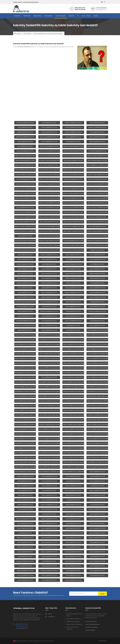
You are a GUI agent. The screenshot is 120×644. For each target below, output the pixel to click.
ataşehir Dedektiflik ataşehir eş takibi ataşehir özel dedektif (101, 429)
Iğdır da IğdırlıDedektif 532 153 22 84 (25, 208)
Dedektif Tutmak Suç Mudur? (97, 250)
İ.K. (78, 16)
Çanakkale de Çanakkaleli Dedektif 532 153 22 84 (51, 160)
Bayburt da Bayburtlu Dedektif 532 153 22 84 (74, 217)
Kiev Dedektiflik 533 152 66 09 (73, 142)
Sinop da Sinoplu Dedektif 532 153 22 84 (49, 189)
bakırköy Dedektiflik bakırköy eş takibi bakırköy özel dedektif (48, 34)
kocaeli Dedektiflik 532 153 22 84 (97, 500)
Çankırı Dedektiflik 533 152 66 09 (49, 557)
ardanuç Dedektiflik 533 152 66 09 (73, 321)
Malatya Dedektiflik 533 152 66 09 (25, 571)
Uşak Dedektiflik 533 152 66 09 (73, 481)
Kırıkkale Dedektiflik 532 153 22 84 (73, 505)
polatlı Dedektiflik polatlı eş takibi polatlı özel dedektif (100, 349)
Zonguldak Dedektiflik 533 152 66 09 (25, 561)
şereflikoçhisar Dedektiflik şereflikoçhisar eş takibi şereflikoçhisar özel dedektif (58, 349)
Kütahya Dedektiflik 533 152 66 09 (25, 500)
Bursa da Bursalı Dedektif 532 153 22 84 (73, 212)
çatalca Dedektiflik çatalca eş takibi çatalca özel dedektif (29, 415)
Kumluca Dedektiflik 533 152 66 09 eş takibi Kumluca (52, 439)
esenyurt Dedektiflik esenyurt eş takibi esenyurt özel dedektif (29, 410)
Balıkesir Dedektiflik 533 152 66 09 (49, 552)
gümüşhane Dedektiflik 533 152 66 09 (25, 519)
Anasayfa (17, 16)
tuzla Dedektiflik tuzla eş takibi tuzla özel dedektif (75, 387)
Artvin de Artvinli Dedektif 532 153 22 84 (49, 146)
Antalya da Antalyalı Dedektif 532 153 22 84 (98, 231)
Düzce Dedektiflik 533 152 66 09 (73, 519)
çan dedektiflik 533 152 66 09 (97, 264)
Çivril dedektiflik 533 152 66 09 (73, 259)
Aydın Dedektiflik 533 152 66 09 (97, 566)
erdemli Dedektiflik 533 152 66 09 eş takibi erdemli (99, 340)
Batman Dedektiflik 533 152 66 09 (49, 528)
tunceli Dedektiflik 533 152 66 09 (97, 476)
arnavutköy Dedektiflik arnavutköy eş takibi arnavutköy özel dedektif (80, 429)
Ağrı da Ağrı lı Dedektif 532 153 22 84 (97, 226)
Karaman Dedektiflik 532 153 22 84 (49, 505)
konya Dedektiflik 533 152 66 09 (97, 495)
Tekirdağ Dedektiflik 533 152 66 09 (49, 542)
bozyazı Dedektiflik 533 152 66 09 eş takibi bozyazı (27, 344)
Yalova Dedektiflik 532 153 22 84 (97, 481)
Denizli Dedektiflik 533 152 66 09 (97, 542)
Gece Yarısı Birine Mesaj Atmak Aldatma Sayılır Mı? (76, 236)
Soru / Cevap (86, 16)
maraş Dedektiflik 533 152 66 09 (25, 509)
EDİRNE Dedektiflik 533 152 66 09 (97, 278)
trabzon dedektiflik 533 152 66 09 (49, 575)
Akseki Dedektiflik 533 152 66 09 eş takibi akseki (74, 453)
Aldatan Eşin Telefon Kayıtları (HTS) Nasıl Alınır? (50, 241)
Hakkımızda (27, 16)
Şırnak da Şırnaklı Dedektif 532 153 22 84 (25, 184)
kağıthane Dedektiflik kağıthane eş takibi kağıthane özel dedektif (103, 401)
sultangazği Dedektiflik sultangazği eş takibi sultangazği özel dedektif (80, 391)
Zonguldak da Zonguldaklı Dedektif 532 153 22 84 (51, 175)
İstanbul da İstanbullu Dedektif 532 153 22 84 (74, 203)
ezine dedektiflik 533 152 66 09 (49, 269)
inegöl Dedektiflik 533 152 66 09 (73, 302)
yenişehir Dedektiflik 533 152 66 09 (49, 297)
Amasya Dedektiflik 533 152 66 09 (25, 575)
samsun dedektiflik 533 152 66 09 (73, 566)
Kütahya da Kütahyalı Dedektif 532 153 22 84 (98, 193)
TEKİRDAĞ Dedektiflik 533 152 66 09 (49, 283)
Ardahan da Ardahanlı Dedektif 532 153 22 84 (98, 222)
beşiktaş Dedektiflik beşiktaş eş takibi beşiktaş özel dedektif (101, 420)
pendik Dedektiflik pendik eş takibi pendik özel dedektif (76, 396)
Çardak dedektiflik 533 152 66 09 (25, 259)
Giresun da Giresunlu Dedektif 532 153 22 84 (98, 208)
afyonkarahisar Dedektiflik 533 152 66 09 (73, 533)
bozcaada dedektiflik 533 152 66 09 (73, 264)
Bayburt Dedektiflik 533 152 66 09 (25, 528)
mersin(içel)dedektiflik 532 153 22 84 (25, 123)
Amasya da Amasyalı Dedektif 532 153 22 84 (50, 226)
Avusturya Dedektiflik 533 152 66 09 (73, 132)
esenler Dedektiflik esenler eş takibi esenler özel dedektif (100, 410)
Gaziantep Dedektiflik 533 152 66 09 (73, 552)
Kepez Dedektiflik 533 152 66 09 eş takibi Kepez (74, 439)
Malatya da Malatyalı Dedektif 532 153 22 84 (74, 193)
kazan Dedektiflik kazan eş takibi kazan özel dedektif (76, 358)
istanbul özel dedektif (92, 627)
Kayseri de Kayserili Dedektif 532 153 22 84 (49, 151)
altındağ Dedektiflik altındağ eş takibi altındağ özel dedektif (102, 373)
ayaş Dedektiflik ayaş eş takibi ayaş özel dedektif (75, 373)
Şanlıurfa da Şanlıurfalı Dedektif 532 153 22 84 (98, 184)
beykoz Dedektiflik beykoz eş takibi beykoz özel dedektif (52, 415)
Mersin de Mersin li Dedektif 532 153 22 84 (73, 231)
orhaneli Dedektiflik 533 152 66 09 (97, 292)
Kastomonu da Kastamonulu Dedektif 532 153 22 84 (100, 198)
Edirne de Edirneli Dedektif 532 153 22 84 (25, 160)
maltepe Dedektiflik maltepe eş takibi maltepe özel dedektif (101, 396)
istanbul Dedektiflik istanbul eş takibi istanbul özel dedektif (77, 382)
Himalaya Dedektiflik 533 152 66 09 (25, 476)
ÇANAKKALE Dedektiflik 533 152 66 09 (25, 283)
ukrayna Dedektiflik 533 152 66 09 (73, 288)
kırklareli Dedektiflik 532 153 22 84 (25, 505)
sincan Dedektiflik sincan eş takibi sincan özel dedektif (76, 349)
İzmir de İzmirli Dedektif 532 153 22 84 (97, 151)
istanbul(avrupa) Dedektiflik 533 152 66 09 (73, 509)
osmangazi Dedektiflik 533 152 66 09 (97, 311)
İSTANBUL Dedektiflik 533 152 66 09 (73, 278)
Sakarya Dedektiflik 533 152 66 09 (73, 486)
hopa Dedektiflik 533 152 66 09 (97, 316)
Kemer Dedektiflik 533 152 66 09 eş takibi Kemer (50, 443)
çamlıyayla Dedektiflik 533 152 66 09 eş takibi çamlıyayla (77, 340)
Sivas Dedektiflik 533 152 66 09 (49, 580)
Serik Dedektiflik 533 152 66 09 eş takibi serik (49, 434)
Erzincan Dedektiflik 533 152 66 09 (73, 557)
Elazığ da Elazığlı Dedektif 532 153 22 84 (49, 208)
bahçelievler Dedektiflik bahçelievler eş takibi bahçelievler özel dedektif (32, 429)
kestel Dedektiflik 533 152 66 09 (73, 297)
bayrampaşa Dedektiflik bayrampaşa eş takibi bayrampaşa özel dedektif (33, 424)
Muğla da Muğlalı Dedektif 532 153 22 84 (49, 193)
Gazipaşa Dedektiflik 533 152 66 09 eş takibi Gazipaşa (52, 448)
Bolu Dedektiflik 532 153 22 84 (49, 123)
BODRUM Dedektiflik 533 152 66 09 (25, 278)
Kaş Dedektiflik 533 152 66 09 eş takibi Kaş (25, 443)
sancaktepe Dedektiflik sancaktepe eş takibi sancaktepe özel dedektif (32, 396)
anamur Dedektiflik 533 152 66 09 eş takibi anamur (51, 344)
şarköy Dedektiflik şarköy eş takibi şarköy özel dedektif (52, 462)
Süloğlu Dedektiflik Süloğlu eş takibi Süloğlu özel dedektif (29, 467)
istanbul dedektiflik (91, 622)
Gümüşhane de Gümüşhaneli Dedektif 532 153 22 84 (76, 156)
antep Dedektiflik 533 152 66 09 (25, 330)
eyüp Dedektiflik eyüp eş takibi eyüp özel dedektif (51, 410)
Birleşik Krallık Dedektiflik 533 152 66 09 (25, 137)
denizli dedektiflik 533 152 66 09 (25, 255)
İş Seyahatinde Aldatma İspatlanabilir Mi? (25, 245)
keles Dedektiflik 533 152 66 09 (49, 307)
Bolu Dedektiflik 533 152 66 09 (73, 571)
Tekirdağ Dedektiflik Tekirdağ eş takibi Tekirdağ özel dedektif (78, 170)
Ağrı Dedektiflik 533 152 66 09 (73, 330)
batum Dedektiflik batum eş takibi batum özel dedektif (76, 377)
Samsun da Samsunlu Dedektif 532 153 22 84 (26, 189)
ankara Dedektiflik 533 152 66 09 (49, 377)
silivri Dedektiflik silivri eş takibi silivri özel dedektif (99, 391)
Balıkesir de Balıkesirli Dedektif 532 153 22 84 (26, 165)
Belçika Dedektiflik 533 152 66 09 (49, 132)
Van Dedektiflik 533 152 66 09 (25, 566)
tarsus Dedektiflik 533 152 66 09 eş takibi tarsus (74, 335)
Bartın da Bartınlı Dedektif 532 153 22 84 (49, 222)
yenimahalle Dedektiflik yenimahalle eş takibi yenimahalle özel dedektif (32, 349)
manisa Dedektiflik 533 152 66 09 (49, 500)
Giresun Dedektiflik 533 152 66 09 (25, 542)
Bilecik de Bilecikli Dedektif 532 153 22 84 (97, 160)
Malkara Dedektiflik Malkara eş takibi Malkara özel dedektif (101, 453)
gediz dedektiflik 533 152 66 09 (97, 269)
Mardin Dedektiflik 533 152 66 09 (49, 495)
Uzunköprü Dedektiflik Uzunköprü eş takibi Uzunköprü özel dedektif (31, 175)
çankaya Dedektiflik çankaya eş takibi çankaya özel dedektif (54, 368)
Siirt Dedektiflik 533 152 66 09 (97, 486)
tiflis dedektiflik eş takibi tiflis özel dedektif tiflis (50, 382)
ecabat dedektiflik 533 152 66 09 (25, 269)
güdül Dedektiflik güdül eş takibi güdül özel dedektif (28, 363)
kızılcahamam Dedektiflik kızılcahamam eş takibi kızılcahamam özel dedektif (82, 354)
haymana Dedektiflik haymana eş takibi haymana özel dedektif (103, 358)
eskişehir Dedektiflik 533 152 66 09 (49, 519)
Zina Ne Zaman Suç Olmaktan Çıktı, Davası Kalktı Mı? (76, 250)
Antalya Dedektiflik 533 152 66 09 (25, 547)
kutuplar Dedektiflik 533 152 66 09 (97, 472)
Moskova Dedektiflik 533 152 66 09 (97, 137)
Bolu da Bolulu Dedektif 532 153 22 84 (97, 217)
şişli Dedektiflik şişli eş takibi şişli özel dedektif (26, 391)
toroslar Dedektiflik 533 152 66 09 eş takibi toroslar (99, 330)
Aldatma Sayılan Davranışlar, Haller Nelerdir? (50, 236)
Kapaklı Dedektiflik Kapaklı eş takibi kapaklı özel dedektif (101, 458)
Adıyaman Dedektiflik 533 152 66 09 (49, 533)
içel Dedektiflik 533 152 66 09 (73, 325)
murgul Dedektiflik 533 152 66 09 (25, 316)
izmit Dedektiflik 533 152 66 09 (97, 321)
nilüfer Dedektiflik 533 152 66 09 (73, 311)
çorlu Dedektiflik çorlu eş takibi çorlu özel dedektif (99, 462)
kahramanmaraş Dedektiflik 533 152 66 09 (25, 325)
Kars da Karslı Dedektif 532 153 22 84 (73, 198)
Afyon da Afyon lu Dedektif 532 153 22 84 (73, 226)
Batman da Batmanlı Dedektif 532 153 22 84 (50, 217)
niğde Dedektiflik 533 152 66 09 (25, 495)
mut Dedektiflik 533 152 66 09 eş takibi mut (49, 340)
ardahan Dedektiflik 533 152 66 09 (97, 528)
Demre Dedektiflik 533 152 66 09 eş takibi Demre (74, 448)
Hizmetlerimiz (48, 16)
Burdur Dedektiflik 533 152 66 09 (49, 524)
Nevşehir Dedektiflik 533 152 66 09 (97, 491)
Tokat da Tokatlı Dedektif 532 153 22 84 (97, 179)
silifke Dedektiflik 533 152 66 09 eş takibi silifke (50, 335)
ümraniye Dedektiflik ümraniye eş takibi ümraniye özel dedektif (54, 387)
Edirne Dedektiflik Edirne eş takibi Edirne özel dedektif (100, 170)
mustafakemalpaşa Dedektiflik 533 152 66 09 (26, 302)
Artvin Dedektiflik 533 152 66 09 (97, 571)
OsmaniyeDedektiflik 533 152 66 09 (73, 491)
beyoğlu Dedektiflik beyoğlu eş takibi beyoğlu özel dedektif (77, 415)
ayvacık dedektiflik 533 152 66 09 (97, 259)
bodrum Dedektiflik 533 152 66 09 (49, 476)
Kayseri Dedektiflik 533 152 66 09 (97, 547)
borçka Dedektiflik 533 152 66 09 (73, 316)
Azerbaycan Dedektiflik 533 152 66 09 (97, 127)
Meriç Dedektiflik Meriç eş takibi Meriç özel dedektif (51, 472)
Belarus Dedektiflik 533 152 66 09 (97, 142)
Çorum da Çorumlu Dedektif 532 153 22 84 (25, 212)
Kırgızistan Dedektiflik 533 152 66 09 (73, 123)
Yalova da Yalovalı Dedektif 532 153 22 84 (73, 175)
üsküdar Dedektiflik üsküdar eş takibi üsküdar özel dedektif (29, 387)
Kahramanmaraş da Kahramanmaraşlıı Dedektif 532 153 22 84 (55, 198)
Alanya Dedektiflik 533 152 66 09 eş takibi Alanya (27, 453)
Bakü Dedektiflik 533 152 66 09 (25, 127)
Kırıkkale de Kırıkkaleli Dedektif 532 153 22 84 (74, 146)
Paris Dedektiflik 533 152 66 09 (97, 132)
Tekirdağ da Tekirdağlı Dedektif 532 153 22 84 (50, 184)
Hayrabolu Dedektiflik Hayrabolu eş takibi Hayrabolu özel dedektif (79, 458)
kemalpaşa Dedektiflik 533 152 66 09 (25, 321)
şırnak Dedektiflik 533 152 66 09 (49, 486)
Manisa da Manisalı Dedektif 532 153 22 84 (25, 193)
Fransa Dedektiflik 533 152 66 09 (25, 142)
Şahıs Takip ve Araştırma (74, 619)
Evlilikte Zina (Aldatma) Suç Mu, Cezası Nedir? (50, 250)
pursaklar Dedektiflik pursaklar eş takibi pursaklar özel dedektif (30, 354)
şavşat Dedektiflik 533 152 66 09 (49, 316)
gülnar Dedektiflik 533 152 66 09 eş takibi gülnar (99, 335)
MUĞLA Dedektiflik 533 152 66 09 (49, 278)
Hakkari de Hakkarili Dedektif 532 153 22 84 (25, 156)
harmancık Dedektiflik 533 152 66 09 (49, 302)
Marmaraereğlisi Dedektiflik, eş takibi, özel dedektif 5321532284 (30, 458)
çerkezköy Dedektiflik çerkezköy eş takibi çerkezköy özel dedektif (78, 462)
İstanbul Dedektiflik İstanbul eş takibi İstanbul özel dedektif (53, 170)
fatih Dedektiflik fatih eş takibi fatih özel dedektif (99, 406)
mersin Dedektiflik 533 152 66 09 (97, 325)
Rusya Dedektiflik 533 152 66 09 (73, 137)
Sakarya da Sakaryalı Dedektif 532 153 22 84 (98, 189)
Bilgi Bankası (37, 16)
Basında (71, 16)
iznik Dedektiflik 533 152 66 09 (97, 302)
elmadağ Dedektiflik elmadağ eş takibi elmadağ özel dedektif (30, 368)
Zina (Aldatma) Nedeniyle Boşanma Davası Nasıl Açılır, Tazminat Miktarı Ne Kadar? (35, 250)
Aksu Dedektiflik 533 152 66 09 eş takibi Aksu (50, 453)
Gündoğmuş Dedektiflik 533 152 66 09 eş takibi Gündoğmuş (102, 443)
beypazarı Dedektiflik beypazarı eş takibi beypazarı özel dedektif (55, 373)
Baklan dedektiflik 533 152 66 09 (73, 255)
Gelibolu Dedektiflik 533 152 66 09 (49, 538)
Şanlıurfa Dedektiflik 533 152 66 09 (25, 486)
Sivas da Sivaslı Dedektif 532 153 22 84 (73, 184)
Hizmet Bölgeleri (61, 16)
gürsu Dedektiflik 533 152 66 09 (73, 307)
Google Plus (50, 617)
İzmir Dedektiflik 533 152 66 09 (97, 505)
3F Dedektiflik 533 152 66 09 (25, 533)
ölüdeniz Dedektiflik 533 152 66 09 (49, 274)
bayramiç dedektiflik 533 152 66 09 (25, 264)
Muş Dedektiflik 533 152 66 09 (49, 561)
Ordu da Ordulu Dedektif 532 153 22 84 (73, 189)
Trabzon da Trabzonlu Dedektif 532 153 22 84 (50, 179)
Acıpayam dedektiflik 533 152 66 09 (49, 255)
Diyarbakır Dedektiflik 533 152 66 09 (73, 561)
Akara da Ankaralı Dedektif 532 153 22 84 (73, 222)
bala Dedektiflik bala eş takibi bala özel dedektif (27, 373)
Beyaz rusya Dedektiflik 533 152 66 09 (49, 137)
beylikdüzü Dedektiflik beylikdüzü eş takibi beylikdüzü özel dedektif (79, 420)
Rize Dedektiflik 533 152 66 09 (49, 491)
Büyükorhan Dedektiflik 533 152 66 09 (49, 311)
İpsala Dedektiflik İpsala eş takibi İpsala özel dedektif (28, 472)
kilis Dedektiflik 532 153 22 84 (73, 500)
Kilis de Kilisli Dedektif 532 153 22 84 (25, 151)
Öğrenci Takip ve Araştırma (74, 624)
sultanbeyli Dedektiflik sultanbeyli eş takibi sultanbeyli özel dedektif (55, 391)
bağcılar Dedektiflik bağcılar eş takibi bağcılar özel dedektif (102, 424)
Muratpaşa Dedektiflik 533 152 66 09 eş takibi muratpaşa (101, 434)
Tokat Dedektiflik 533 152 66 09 (97, 575)
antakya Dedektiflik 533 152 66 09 (49, 330)
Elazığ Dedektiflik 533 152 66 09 (97, 557)
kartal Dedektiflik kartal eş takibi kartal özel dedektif (75, 401)
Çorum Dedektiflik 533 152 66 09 (25, 524)
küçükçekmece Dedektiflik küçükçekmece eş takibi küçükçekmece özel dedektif (58, 401)
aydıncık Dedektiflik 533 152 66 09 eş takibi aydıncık (76, 344)
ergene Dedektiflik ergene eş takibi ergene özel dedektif (52, 458)
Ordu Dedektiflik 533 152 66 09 (25, 557)
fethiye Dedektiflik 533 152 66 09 (25, 274)
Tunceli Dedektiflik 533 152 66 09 (49, 481)
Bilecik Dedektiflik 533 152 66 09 (73, 538)
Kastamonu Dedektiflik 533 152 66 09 (97, 538)
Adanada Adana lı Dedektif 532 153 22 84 (49, 231)
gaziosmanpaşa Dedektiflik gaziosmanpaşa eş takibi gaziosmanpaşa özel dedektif (60, 406)
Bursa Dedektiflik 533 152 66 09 (73, 575)
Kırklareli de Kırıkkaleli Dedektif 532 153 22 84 (98, 146)
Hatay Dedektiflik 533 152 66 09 (73, 542)
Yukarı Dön (103, 641)
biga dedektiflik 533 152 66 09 (49, 264)
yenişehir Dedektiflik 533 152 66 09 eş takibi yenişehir (27, 335)
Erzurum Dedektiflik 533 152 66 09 (97, 561)
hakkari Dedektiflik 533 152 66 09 (97, 514)
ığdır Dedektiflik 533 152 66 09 (49, 514)
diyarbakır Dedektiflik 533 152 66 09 (97, 519)
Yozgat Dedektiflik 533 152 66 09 (49, 566)
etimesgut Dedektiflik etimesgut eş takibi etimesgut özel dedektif (103, 363)
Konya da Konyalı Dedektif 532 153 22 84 (25, 198)
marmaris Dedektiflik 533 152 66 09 (73, 274)
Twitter (49, 614)
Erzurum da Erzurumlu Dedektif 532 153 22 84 (74, 208)
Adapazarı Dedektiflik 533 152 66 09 (25, 538)
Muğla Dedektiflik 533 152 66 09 (73, 495)
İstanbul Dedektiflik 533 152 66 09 (73, 580)
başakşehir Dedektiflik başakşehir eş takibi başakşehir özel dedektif (55, 424)
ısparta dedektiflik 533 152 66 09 (73, 514)
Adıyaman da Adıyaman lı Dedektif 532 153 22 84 (27, 231)
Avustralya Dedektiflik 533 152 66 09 (73, 127)
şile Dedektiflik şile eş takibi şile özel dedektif (98, 387)
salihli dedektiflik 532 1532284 (25, 236)
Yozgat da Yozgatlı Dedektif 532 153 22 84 (97, 175)
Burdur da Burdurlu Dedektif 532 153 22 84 (25, 217)
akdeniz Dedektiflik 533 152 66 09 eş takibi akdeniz (99, 344)
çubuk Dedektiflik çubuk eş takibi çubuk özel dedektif (76, 368)
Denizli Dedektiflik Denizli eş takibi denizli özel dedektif (76, 165)
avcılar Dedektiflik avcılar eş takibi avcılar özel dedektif (52, 429)
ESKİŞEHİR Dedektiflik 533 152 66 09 (97, 274)
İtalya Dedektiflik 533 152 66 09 (97, 123)
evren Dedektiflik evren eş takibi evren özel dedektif (51, 363)
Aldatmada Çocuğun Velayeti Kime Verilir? (74, 245)
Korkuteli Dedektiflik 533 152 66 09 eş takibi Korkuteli (27, 439)
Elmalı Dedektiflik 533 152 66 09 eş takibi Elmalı (26, 448)
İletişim (96, 16)
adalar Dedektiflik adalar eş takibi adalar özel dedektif (28, 434)
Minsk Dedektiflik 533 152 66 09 (25, 146)
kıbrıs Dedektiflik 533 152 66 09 (73, 476)
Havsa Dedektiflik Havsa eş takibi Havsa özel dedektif (76, 467)
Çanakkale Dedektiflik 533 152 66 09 (49, 571)
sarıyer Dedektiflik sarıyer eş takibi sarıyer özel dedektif (52, 396)
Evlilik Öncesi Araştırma (73, 622)
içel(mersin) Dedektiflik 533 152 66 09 (97, 509)
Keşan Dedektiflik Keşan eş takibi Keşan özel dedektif (52, 467)
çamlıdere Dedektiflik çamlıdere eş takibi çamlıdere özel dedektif (103, 368)
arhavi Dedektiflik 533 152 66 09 (49, 321)
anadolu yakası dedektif (93, 624)
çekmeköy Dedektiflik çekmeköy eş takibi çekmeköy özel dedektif (79, 410)
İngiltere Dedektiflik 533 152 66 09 (25, 132)
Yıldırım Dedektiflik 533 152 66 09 (25, 311)
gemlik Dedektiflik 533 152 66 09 (97, 307)
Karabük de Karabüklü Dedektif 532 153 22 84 (74, 151)
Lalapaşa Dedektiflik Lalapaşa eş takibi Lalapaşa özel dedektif (102, 467)
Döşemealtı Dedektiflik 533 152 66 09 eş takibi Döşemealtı (101, 448)
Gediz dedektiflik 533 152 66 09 (73, 269)
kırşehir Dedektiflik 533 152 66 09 (25, 552)
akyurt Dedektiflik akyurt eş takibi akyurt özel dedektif (28, 377)
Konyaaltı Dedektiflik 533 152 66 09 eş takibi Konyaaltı (100, 439)
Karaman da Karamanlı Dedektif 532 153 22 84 (26, 203)
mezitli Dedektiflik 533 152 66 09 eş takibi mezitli (26, 340)
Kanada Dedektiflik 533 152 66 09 (49, 127)
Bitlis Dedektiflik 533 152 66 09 (97, 524)
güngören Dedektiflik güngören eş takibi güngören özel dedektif (79, 406)
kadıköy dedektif (90, 630)
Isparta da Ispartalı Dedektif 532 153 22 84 (49, 203)
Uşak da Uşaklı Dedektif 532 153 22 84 (73, 179)
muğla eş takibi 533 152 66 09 (73, 283)
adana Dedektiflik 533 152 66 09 (97, 552)
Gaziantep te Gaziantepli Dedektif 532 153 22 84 (51, 156)
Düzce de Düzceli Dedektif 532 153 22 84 (73, 160)
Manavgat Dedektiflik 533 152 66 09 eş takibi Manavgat (77, 434)
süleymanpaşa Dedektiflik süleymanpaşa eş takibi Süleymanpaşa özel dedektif (34, 462)
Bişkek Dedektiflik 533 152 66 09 (49, 288)
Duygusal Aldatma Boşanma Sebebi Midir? (50, 245)
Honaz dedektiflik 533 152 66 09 (97, 255)
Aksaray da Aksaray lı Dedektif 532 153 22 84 (26, 226)
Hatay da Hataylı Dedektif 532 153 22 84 (97, 203)
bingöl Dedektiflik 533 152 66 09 (73, 524)
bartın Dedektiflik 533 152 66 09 (73, 528)
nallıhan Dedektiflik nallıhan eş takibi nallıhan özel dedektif (53, 354)
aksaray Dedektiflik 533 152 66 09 (97, 533)
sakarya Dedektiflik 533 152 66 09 (49, 325)
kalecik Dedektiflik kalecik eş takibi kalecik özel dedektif (52, 358)
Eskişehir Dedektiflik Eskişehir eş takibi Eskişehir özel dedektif (29, 170)
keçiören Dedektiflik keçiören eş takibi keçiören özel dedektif (29, 358)
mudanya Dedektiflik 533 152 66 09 (97, 297)
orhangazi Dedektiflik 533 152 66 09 (25, 297)
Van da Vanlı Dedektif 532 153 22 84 (25, 179)
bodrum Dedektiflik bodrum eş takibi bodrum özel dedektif (77, 472)
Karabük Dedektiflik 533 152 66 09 (49, 509)
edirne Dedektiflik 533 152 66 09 (25, 481)
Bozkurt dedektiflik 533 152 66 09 (49, 259)
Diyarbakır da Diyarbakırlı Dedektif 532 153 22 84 (51, 212)
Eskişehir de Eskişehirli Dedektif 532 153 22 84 (98, 156)
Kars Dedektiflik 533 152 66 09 (73, 547)
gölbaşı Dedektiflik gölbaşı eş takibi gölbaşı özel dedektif (77, 363)
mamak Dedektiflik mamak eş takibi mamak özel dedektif (101, 354)
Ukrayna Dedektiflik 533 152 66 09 (49, 142)
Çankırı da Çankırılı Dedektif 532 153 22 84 (97, 212)
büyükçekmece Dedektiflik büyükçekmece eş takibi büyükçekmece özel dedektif (34, 420)
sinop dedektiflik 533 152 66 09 (25, 491)
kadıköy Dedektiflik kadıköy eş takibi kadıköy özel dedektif (29, 406)
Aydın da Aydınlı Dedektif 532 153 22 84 (25, 222)
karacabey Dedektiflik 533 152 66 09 (25, 307)
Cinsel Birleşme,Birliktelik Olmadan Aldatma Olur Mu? (76, 241)
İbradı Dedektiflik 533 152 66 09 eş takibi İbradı (74, 443)
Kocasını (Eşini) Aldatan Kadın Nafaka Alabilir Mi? (27, 241)
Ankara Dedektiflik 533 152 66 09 (49, 547)
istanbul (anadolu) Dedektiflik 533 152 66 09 (26, 514)
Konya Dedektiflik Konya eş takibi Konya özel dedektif (100, 165)
